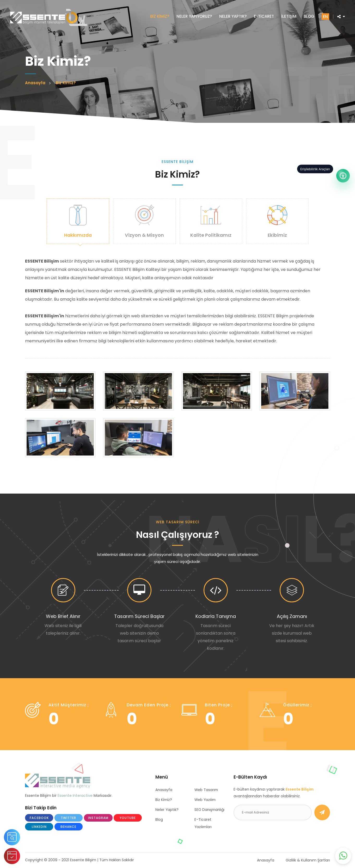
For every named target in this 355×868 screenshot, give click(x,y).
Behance (68, 827)
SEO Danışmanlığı (210, 810)
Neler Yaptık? (167, 810)
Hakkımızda (78, 221)
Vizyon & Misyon (144, 221)
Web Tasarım (207, 790)
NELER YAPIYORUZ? (194, 17)
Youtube (128, 818)
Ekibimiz (277, 221)
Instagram (98, 818)
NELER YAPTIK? (232, 17)
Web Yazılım (206, 800)
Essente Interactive (75, 796)
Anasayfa (164, 790)
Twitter (68, 818)
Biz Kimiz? (164, 800)
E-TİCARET (263, 17)
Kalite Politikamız (211, 221)
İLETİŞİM (288, 17)
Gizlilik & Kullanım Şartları (308, 861)
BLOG (308, 17)
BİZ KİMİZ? (159, 17)
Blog (159, 820)
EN (325, 17)
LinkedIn (39, 827)
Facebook (39, 818)
